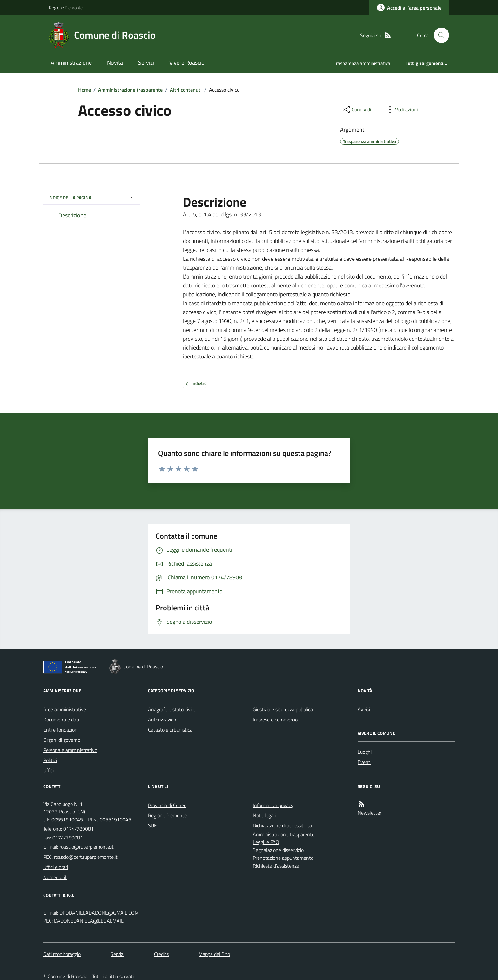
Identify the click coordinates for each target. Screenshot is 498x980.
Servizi (146, 63)
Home (84, 90)
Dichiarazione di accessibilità (282, 825)
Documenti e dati (61, 720)
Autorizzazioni (163, 720)
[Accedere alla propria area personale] (409, 8)
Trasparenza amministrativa (362, 63)
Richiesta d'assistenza (276, 866)
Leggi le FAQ (266, 842)
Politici (50, 760)
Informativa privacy (273, 805)
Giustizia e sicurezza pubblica (283, 709)
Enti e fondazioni (61, 730)
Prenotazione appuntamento (283, 858)
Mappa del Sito (214, 954)
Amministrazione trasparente (130, 90)
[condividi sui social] (356, 109)
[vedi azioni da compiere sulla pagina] (401, 109)
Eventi (364, 762)
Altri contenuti (186, 90)
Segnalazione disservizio (278, 850)
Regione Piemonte (66, 7)
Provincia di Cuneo (167, 805)
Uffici (48, 770)
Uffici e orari (56, 867)
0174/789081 (78, 829)
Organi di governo (62, 740)
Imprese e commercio (275, 720)
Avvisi (364, 709)
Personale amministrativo (70, 750)
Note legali (264, 815)
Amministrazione (71, 63)
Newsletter (370, 813)
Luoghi (365, 752)
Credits (161, 954)
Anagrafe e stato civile (172, 709)
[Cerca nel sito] (439, 35)
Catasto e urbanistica (170, 730)
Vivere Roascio (187, 63)
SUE (152, 825)
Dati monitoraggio (62, 954)
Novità (115, 63)
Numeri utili (55, 877)
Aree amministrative (65, 709)
